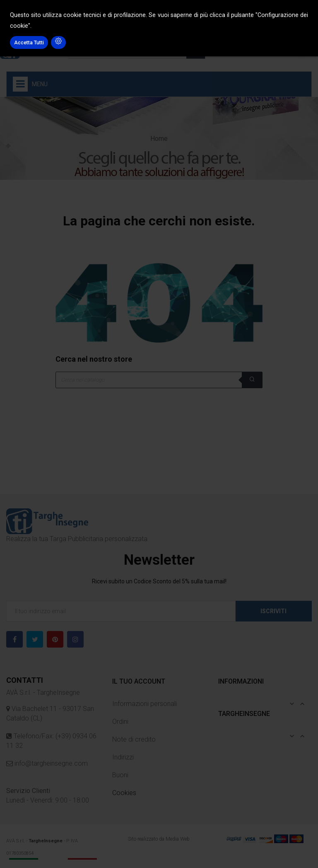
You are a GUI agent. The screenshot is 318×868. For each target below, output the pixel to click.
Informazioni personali (145, 704)
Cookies (124, 793)
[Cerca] (159, 380)
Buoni (120, 775)
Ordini (120, 722)
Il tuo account (139, 681)
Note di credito (134, 739)
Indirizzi (123, 757)
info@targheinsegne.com (50, 763)
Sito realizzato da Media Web (159, 839)
